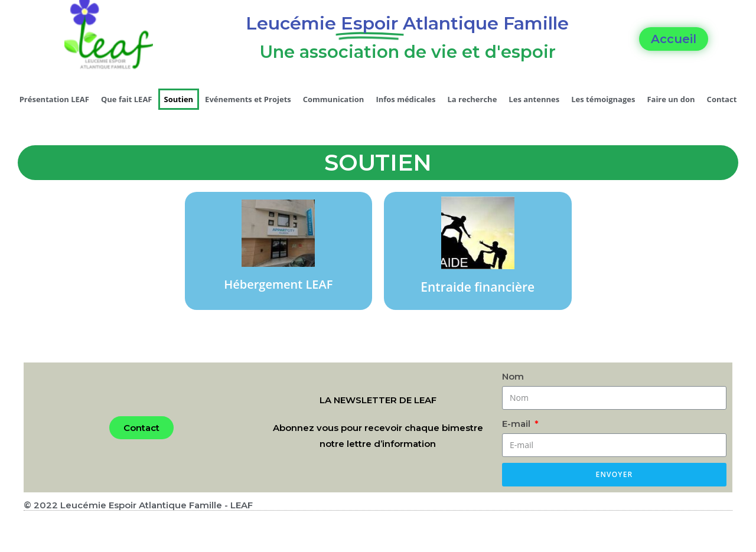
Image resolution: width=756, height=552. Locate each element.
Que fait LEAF (127, 99)
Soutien (179, 99)
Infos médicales (405, 99)
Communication (334, 99)
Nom (513, 376)
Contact (722, 99)
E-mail (517, 424)
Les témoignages (603, 99)
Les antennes (534, 99)
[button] (674, 39)
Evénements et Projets (248, 99)
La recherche (472, 99)
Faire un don (671, 99)
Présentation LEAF (54, 99)
